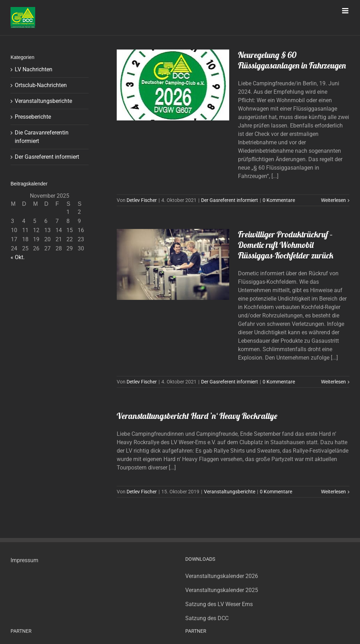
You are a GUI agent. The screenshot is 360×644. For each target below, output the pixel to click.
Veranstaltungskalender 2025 (222, 590)
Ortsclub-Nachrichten (41, 85)
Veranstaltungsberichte (230, 492)
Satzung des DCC (207, 618)
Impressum (24, 560)
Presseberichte (33, 117)
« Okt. (18, 257)
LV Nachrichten (34, 69)
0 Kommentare (279, 200)
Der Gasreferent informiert (230, 200)
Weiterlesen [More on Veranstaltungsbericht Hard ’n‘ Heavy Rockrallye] (333, 492)
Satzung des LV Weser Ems (219, 604)
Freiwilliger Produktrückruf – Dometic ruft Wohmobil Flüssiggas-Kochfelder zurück (286, 245)
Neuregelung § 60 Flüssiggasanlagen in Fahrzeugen (292, 60)
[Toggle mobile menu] (346, 11)
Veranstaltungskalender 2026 (222, 576)
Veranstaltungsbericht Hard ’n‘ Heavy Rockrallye (197, 416)
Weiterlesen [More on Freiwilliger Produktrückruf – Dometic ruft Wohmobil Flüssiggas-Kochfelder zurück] (333, 382)
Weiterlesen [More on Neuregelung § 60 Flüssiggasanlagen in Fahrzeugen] (333, 200)
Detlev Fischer (142, 200)
